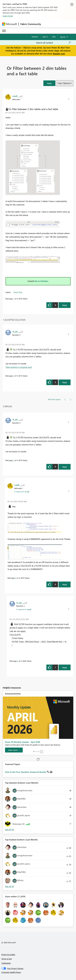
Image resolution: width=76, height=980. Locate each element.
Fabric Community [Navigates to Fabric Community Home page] (31, 24)
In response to (22, 492)
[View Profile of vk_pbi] (15, 332)
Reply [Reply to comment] (65, 382)
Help (54, 37)
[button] (49, 83)
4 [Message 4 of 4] (18, 661)
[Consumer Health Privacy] (38, 972)
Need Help (18, 292)
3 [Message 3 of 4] (16, 578)
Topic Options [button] (64, 83)
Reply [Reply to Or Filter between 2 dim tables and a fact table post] (65, 305)
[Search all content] (54, 43)
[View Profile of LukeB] (15, 96)
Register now (59, 54)
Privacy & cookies (8, 954)
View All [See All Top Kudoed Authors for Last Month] (10, 886)
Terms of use (7, 959)
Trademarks (6, 963)
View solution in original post (19, 367)
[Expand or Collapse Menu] (4, 31)
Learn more (8, 16)
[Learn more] (14, 750)
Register (35, 37)
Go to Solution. (42, 281)
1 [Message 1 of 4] (14, 299)
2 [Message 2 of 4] (14, 376)
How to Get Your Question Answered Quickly (26, 772)
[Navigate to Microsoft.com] (10, 24)
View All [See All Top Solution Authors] (10, 830)
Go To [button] (63, 37)
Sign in (45, 37)
